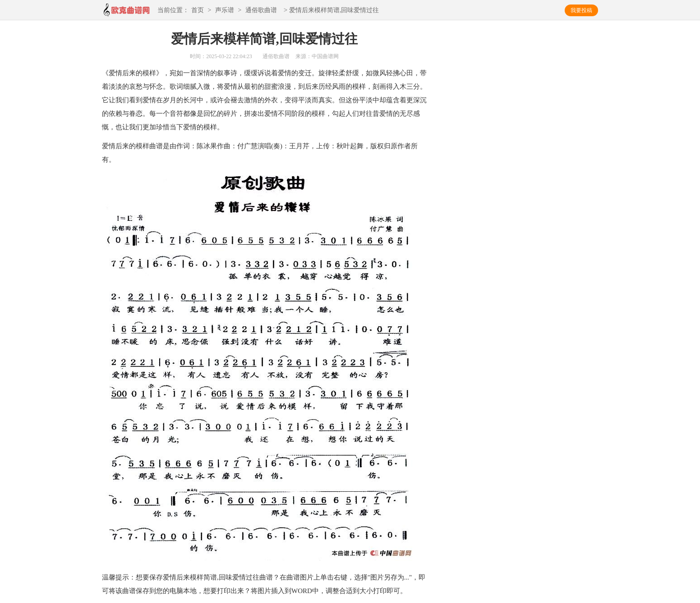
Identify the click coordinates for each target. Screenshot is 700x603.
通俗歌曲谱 (261, 11)
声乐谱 (225, 11)
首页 (198, 11)
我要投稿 (581, 10)
